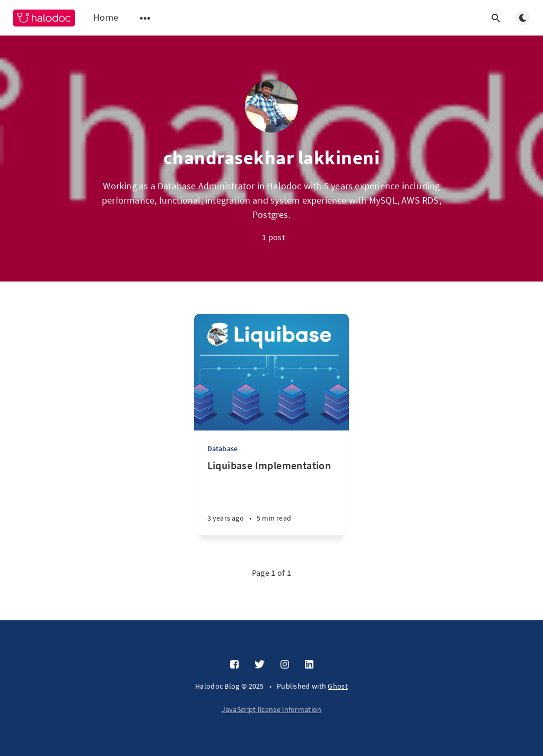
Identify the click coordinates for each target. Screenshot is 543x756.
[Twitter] (260, 665)
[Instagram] (285, 665)
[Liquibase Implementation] (272, 497)
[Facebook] (234, 665)
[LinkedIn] (309, 665)
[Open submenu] (145, 18)
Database (223, 449)
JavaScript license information (272, 709)
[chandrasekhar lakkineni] (217, 336)
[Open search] (496, 18)
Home (106, 17)
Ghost (338, 686)
